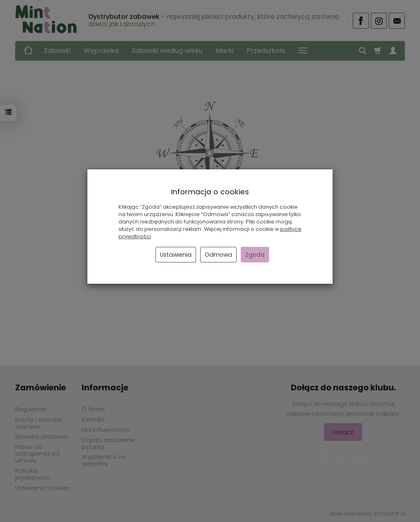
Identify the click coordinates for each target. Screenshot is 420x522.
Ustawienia (176, 255)
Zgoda (255, 255)
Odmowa (218, 255)
